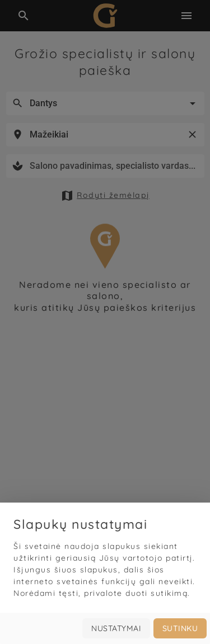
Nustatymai (116, 628)
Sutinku (180, 628)
